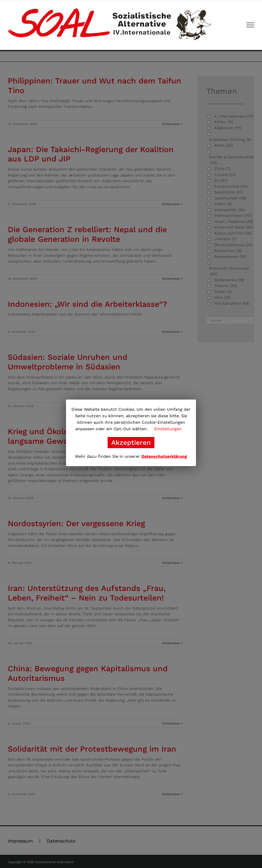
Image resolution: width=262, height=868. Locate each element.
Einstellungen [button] (168, 429)
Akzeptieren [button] (131, 442)
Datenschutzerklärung (164, 456)
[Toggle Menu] (250, 25)
